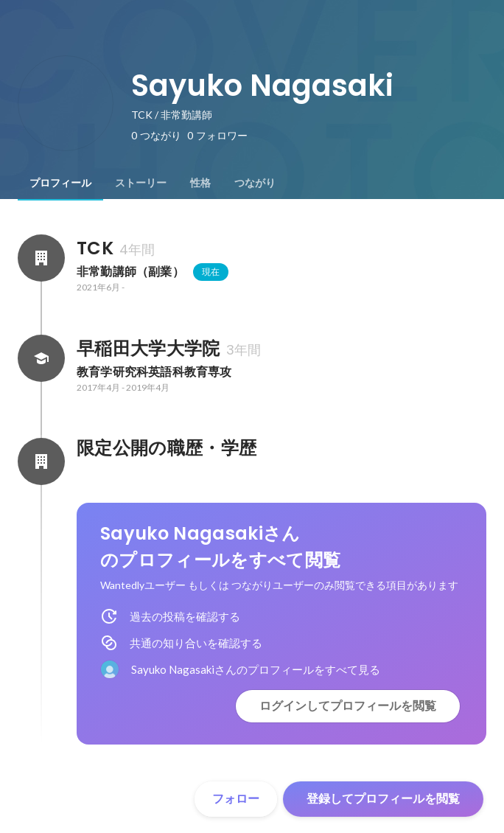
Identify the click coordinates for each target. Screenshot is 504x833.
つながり (255, 183)
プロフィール (60, 183)
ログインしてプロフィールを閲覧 (348, 706)
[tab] (60, 183)
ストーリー (141, 183)
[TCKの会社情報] (41, 258)
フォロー (236, 799)
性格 (200, 183)
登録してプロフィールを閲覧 (383, 799)
